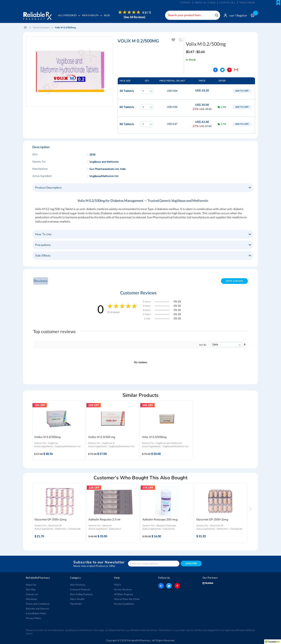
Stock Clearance (41, 28)
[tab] (143, 188)
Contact (186, 3)
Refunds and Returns (37, 609)
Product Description (48, 188)
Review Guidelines (124, 604)
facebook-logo (161, 586)
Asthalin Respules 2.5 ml (104, 520)
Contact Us (32, 594)
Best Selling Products (81, 594)
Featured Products (80, 589)
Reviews (40, 281)
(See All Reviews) (135, 17)
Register (242, 15)
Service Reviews (123, 589)
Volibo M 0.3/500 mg (102, 438)
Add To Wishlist (174, 40)
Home (25, 28)
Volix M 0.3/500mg (154, 438)
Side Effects (43, 256)
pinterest (177, 586)
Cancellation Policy (36, 613)
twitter (169, 586)
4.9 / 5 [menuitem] (147, 13)
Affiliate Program (123, 594)
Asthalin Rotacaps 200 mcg (160, 520)
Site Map (31, 589)
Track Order (247, 3)
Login (231, 15)
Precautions (43, 245)
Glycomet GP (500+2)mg (212, 520)
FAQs (213, 3)
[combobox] (191, 15)
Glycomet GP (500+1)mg (50, 520)
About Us (31, 585)
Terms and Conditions (38, 604)
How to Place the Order (127, 599)
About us (200, 3)
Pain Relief (76, 604)
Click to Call (227, 3)
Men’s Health (77, 599)
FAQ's (117, 585)
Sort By (203, 345)
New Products (78, 585)
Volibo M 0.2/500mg (47, 438)
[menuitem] (92, 18)
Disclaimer (32, 599)
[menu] (104, 17)
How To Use (43, 235)
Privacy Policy (33, 618)
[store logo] (37, 15)
